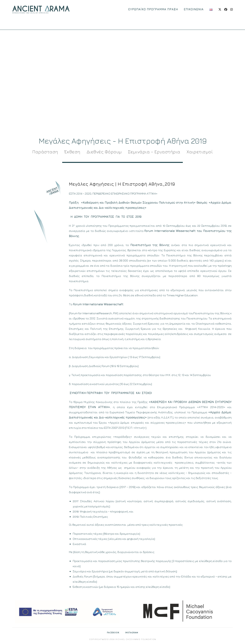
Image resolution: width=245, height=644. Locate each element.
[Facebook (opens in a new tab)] (226, 9)
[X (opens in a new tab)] (220, 9)
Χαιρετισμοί (200, 152)
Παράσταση (45, 152)
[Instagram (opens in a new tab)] (232, 9)
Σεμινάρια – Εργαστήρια (154, 152)
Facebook (113, 633)
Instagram (132, 633)
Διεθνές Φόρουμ (104, 152)
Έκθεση (72, 152)
